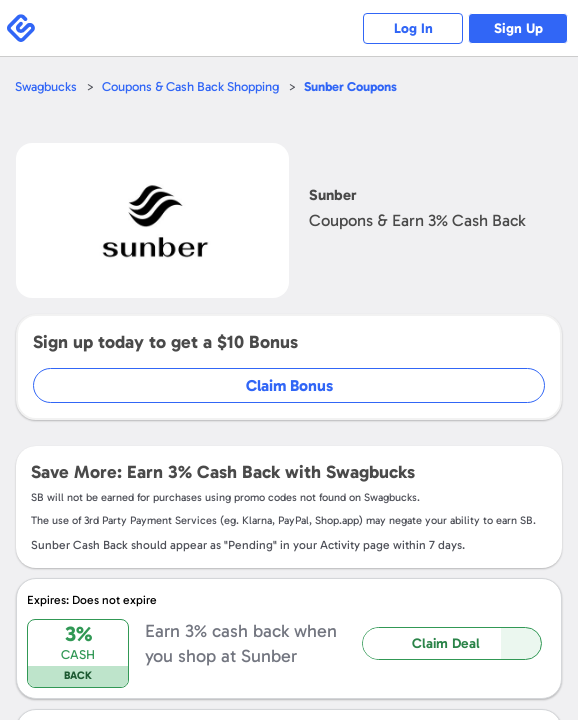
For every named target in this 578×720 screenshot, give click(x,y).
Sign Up (518, 28)
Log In (413, 28)
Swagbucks (46, 86)
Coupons (350, 86)
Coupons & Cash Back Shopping (190, 86)
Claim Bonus (289, 385)
